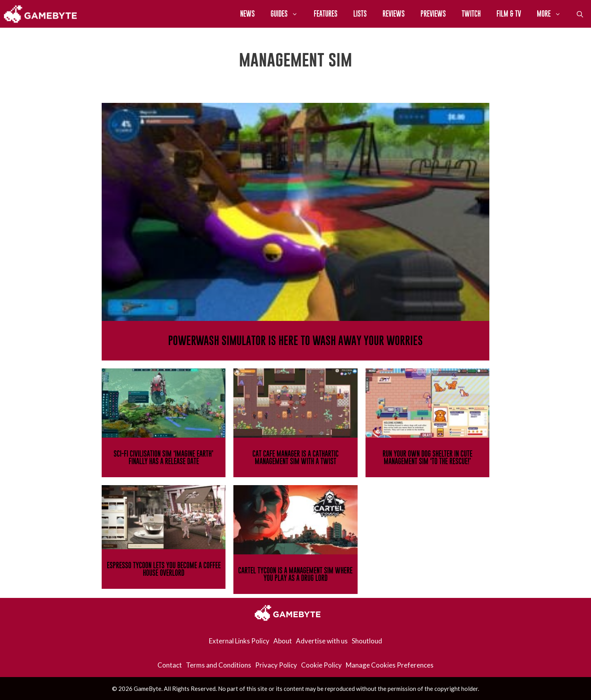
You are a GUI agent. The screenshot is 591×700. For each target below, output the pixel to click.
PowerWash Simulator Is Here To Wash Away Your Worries (295, 341)
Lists (360, 14)
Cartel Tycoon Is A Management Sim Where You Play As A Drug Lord (295, 574)
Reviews (394, 14)
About (283, 641)
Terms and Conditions (219, 665)
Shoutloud (367, 641)
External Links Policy (239, 641)
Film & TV (509, 14)
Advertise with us (322, 641)
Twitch (471, 14)
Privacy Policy (276, 665)
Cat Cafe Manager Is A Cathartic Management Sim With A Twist (295, 457)
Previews (433, 14)
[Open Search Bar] (580, 14)
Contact (170, 665)
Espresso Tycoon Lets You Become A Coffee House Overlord (164, 569)
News (247, 14)
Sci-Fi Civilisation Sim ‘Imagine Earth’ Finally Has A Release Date (164, 457)
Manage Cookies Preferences (390, 665)
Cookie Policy (321, 665)
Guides (288, 14)
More (553, 14)
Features (326, 14)
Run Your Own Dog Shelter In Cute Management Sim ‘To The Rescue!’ (427, 457)
